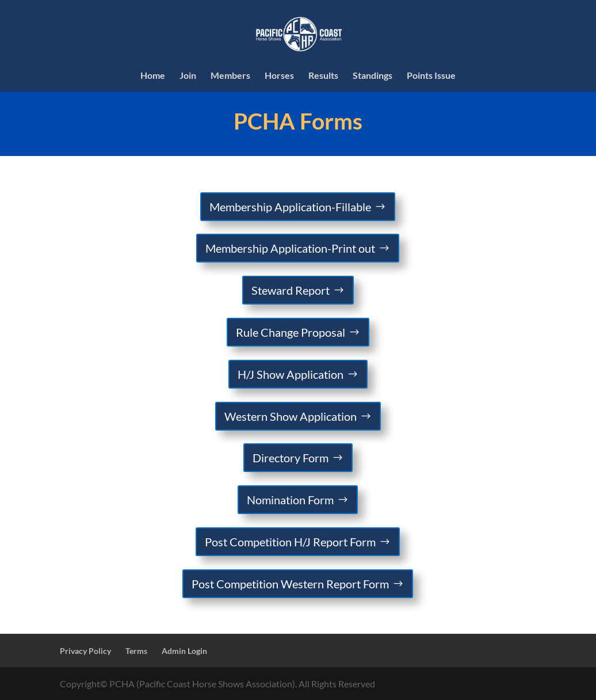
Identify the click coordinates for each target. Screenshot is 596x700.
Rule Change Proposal (291, 332)
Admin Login (184, 651)
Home (153, 76)
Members (230, 76)
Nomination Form (290, 500)
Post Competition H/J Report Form (290, 542)
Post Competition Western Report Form (290, 584)
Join (188, 76)
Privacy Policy (85, 651)
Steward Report (291, 290)
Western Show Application (291, 416)
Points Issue (431, 76)
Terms (136, 651)
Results (323, 76)
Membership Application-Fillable (290, 207)
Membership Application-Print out (290, 248)
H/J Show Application (291, 374)
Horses (279, 76)
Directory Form (291, 458)
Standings (372, 76)
